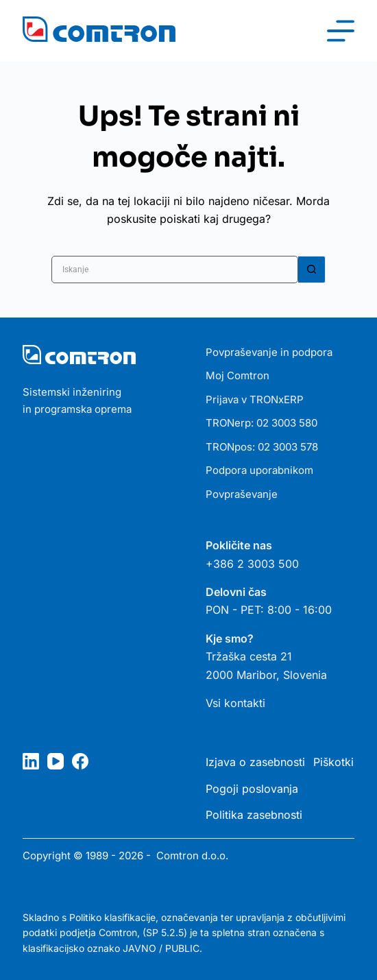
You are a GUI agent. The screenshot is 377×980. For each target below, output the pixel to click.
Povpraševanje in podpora (269, 352)
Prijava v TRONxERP (255, 399)
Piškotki (333, 762)
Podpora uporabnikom (259, 470)
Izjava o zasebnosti (255, 762)
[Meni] (341, 31)
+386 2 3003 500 (252, 564)
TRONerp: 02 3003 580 (262, 423)
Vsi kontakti (235, 703)
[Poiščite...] (175, 270)
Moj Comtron (238, 375)
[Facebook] (80, 761)
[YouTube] (56, 761)
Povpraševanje (242, 494)
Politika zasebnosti (254, 815)
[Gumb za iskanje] (312, 270)
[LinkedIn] (31, 761)
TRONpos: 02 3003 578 (262, 447)
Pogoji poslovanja (252, 789)
